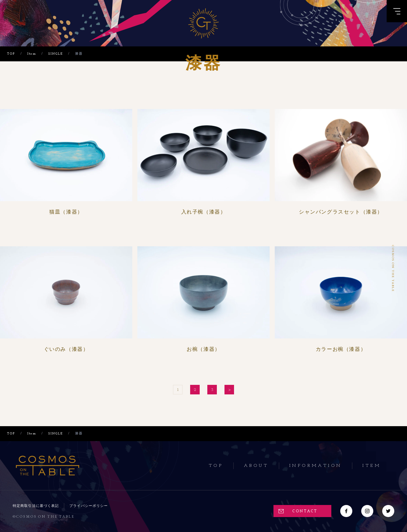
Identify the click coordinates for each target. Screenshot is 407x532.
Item (372, 466)
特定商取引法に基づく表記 (36, 506)
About (256, 466)
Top (216, 466)
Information (316, 466)
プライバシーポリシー (89, 506)
